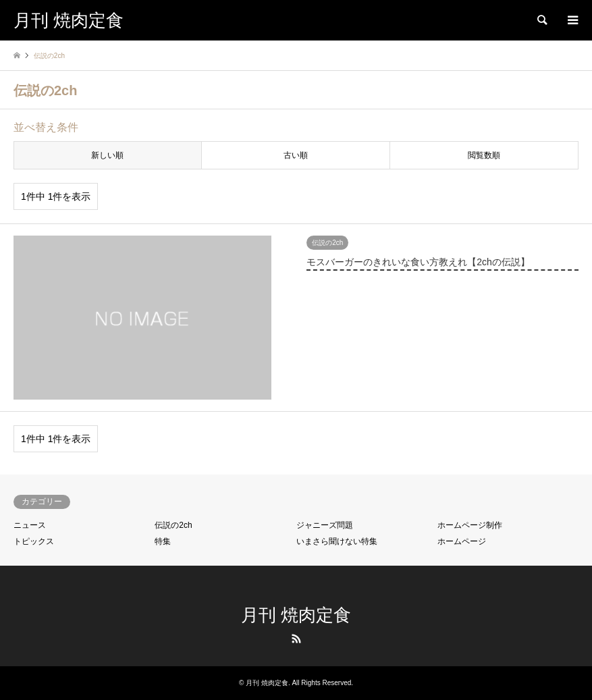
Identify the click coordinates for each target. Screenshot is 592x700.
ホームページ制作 (470, 525)
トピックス (34, 541)
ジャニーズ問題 (325, 525)
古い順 (296, 155)
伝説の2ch (173, 525)
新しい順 (107, 155)
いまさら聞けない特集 (337, 541)
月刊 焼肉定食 (296, 615)
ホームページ (462, 541)
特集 (163, 541)
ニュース (30, 525)
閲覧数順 (484, 155)
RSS (296, 639)
